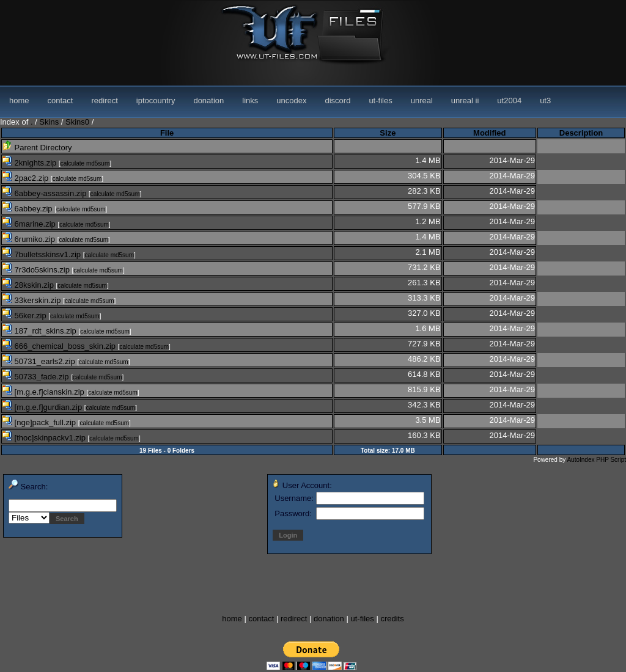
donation (208, 100)
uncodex (291, 100)
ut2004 (509, 100)
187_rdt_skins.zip (40, 331)
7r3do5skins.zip (37, 270)
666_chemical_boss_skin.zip (60, 346)
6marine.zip (30, 224)
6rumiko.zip (30, 239)
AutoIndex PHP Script (596, 460)
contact (61, 100)
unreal (422, 100)
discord (337, 100)
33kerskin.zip (33, 300)
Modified (489, 133)
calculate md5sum (85, 163)
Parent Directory (37, 148)
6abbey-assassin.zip (46, 193)
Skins (49, 122)
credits (392, 619)
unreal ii (465, 100)
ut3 (545, 100)
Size (388, 133)
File (167, 133)
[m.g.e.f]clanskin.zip (44, 392)
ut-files (380, 100)
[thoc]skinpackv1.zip (45, 438)
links (250, 100)
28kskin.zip (29, 285)
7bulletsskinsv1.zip (43, 254)
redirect (104, 100)
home (19, 100)
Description (581, 133)
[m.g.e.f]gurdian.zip (43, 407)
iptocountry (156, 100)
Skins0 (77, 122)
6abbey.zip (28, 209)
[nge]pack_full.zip (40, 422)
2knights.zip (31, 163)
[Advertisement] (223, 585)
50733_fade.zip (37, 377)
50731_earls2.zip (40, 361)
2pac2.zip (27, 178)
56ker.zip (25, 316)
